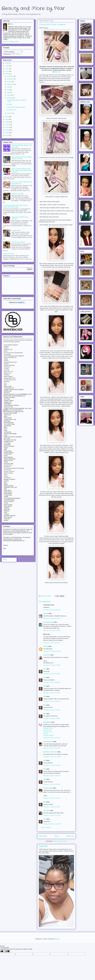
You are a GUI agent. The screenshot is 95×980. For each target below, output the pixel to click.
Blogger (57, 939)
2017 (7, 125)
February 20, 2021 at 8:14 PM (52, 643)
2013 (7, 135)
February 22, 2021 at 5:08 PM (52, 718)
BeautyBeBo (47, 722)
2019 (7, 119)
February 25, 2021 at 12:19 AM (52, 824)
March (9, 95)
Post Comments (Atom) (60, 841)
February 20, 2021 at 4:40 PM (52, 610)
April (9, 92)
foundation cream (48, 728)
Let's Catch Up (11, 110)
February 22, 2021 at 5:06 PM (52, 701)
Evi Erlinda (47, 810)
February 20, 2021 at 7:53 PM (52, 630)
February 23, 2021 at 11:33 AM (52, 757)
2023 (7, 69)
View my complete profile (11, 42)
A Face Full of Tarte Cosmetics (16, 107)
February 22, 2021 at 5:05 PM (52, 682)
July (8, 87)
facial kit (46, 733)
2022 (7, 71)
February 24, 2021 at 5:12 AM (52, 815)
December (10, 76)
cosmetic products (48, 735)
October (10, 82)
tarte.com (57, 72)
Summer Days (16, 230)
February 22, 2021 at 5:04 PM (52, 674)
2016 (7, 127)
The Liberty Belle (48, 622)
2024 (7, 66)
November (10, 79)
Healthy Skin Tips (9, 254)
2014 (7, 133)
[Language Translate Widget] (13, 52)
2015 (7, 130)
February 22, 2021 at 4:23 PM (52, 665)
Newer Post (43, 836)
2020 (7, 117)
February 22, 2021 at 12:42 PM (52, 651)
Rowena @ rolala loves (50, 752)
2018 (7, 122)
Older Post (70, 836)
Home (57, 836)
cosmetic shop (47, 730)
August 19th (43, 846)
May (8, 90)
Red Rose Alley (48, 788)
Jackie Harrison (48, 741)
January (10, 113)
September (10, 84)
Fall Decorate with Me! (18, 242)
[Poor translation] (7, 951)
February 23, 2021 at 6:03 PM (52, 798)
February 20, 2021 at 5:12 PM (52, 618)
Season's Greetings (17, 194)
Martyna (46, 613)
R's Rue (46, 646)
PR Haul (9, 104)
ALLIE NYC (47, 655)
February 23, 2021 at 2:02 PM (52, 765)
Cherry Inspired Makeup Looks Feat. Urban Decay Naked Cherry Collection (22, 170)
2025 (7, 63)
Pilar (45, 669)
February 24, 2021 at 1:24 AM (52, 807)
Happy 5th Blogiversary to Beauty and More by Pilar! (22, 158)
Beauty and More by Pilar (33, 9)
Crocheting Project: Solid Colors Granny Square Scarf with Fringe (15, 206)
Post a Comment (46, 828)
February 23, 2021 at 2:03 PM (52, 776)
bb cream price (47, 732)
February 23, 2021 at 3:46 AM (52, 738)
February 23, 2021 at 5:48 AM (52, 748)
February (10, 98)
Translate (16, 54)
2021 (7, 74)
